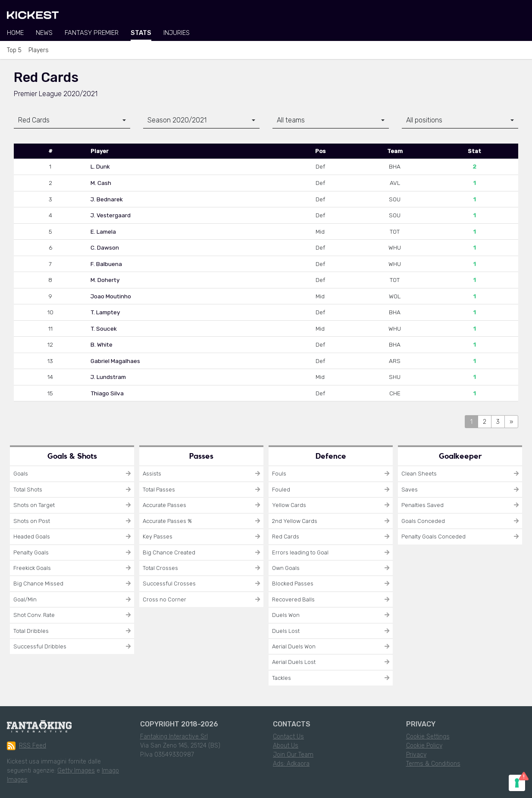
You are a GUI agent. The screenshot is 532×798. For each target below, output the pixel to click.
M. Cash (101, 183)
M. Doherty (105, 280)
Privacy (416, 755)
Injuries (177, 33)
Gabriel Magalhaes (115, 361)
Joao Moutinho (111, 296)
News (44, 33)
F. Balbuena (106, 264)
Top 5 (14, 50)
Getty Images (76, 771)
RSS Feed (27, 746)
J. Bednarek (107, 199)
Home (15, 33)
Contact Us (288, 737)
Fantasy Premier (92, 33)
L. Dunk (100, 166)
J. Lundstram (108, 377)
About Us (286, 746)
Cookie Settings (428, 737)
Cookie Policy (424, 746)
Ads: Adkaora (291, 764)
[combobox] (72, 120)
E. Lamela (103, 232)
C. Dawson (105, 247)
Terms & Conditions (433, 764)
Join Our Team (293, 755)
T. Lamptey (105, 312)
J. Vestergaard (111, 215)
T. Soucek (104, 329)
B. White (102, 344)
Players (39, 50)
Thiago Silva (107, 393)
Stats (141, 33)
